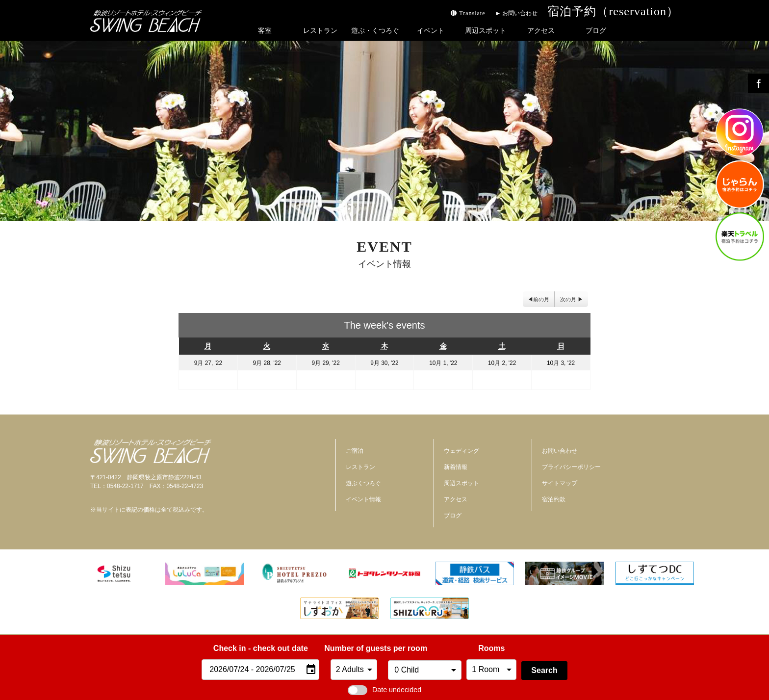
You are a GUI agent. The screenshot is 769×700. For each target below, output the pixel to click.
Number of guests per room (354, 648)
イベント (431, 30)
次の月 (568, 299)
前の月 (541, 299)
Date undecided (384, 690)
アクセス (541, 30)
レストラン (320, 30)
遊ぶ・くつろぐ (375, 30)
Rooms (491, 648)
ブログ (596, 30)
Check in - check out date (261, 648)
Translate (468, 13)
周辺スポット (486, 30)
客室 (265, 30)
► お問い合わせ (516, 13)
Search (544, 670)
